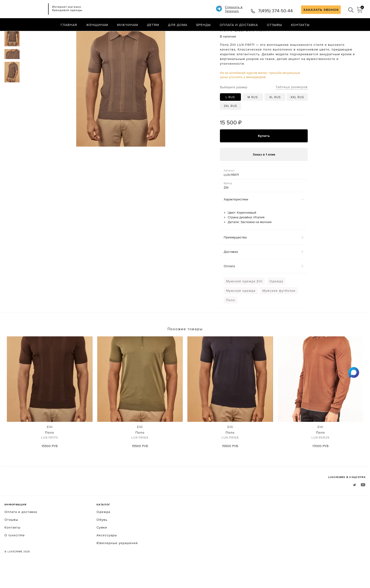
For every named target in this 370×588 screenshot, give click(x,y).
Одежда (276, 301)
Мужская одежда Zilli (244, 301)
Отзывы (274, 25)
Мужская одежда (241, 311)
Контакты (300, 25)
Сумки (102, 547)
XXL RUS (297, 117)
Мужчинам (128, 25)
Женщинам (97, 25)
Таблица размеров (292, 107)
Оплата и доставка (239, 25)
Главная (69, 25)
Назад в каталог (350, 35)
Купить (264, 156)
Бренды (204, 25)
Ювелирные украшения (117, 563)
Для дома (178, 25)
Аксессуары (107, 555)
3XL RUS (230, 126)
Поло (231, 320)
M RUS (253, 117)
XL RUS (275, 117)
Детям (153, 25)
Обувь (102, 540)
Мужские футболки (279, 311)
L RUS (230, 117)
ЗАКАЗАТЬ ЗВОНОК (321, 10)
